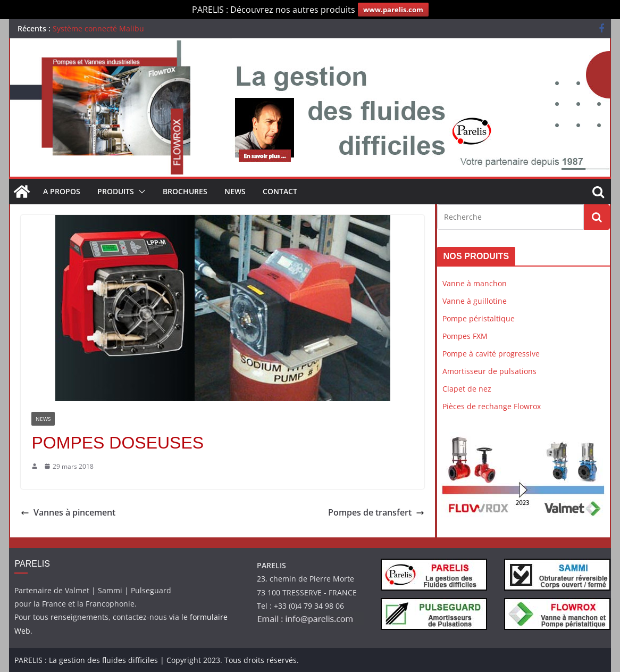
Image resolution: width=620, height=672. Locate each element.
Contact (280, 191)
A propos (62, 191)
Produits (116, 191)
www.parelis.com (393, 10)
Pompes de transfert (376, 512)
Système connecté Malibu (98, 28)
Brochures (185, 191)
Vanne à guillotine (475, 301)
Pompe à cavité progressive (491, 354)
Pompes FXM (465, 336)
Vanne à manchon (475, 283)
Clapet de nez (467, 389)
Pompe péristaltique (479, 318)
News (235, 191)
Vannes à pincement (68, 512)
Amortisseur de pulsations (489, 371)
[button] (140, 192)
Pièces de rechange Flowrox (492, 406)
